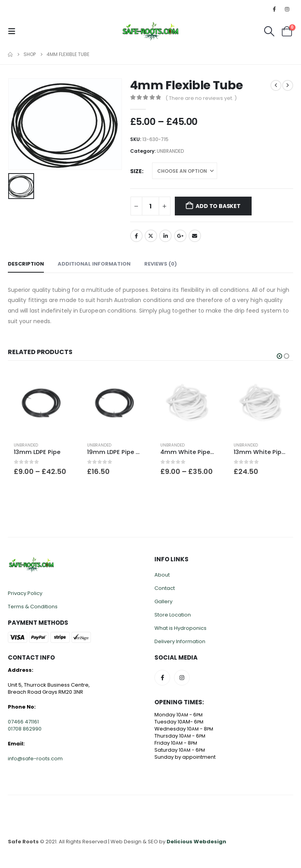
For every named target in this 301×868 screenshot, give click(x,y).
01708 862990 (25, 729)
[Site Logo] (150, 31)
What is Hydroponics (180, 628)
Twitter (151, 236)
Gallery (163, 601)
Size (136, 171)
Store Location (173, 615)
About (162, 575)
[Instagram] (287, 9)
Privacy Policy (25, 593)
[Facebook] (274, 9)
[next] (288, 85)
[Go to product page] (41, 403)
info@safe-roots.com (35, 759)
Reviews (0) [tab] (160, 264)
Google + (180, 236)
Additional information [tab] (94, 264)
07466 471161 (23, 722)
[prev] (276, 85)
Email (195, 236)
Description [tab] (26, 264)
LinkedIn (165, 236)
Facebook (136, 236)
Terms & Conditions (33, 607)
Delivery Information (180, 641)
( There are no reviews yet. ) (201, 98)
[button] (14, 31)
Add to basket (218, 206)
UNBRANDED (170, 151)
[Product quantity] (150, 206)
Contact (165, 588)
